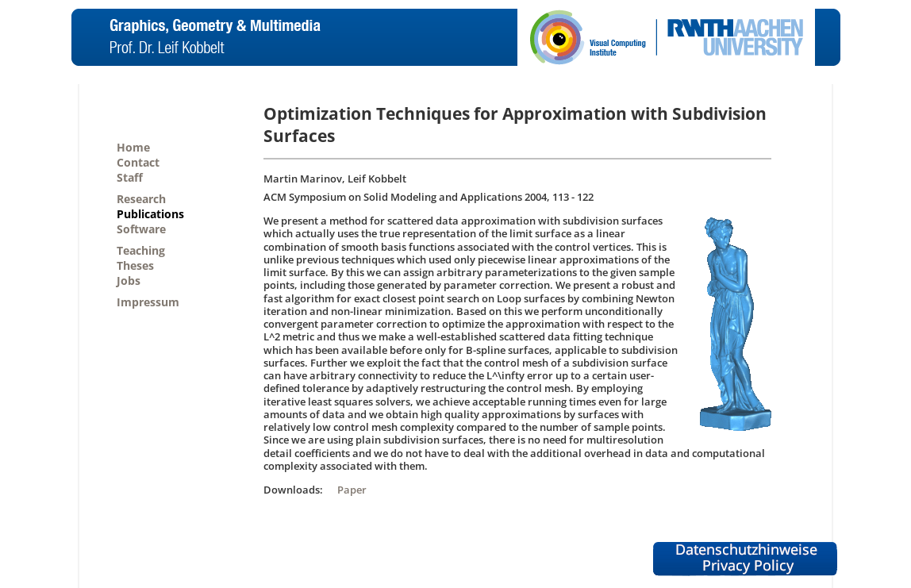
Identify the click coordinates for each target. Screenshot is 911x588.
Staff (130, 177)
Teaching (141, 250)
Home (133, 147)
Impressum (148, 302)
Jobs (129, 281)
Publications (150, 214)
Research (141, 199)
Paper (352, 490)
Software (141, 229)
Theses (135, 265)
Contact (138, 162)
